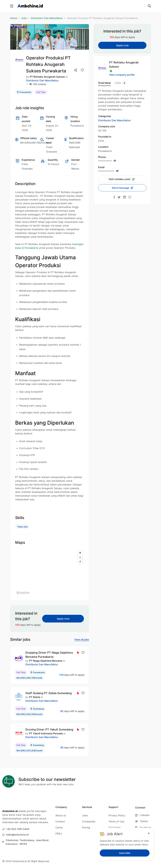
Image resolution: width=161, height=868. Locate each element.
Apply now (63, 619)
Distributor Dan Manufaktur (47, 18)
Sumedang (37, 709)
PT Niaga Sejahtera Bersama (46, 661)
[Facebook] (143, 828)
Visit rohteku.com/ (122, 179)
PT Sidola (35, 697)
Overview (104, 83)
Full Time (41, 92)
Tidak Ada (22, 527)
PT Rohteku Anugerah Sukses (47, 77)
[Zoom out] (80, 557)
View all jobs (82, 640)
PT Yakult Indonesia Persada (46, 733)
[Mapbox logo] (23, 593)
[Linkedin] (143, 815)
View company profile (122, 75)
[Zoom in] (80, 553)
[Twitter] (143, 821)
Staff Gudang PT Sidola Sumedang (49, 693)
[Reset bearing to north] (80, 562)
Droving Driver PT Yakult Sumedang (49, 729)
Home (14, 18)
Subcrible (125, 853)
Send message (121, 188)
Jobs (24, 18)
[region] (50, 572)
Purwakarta (24, 92)
